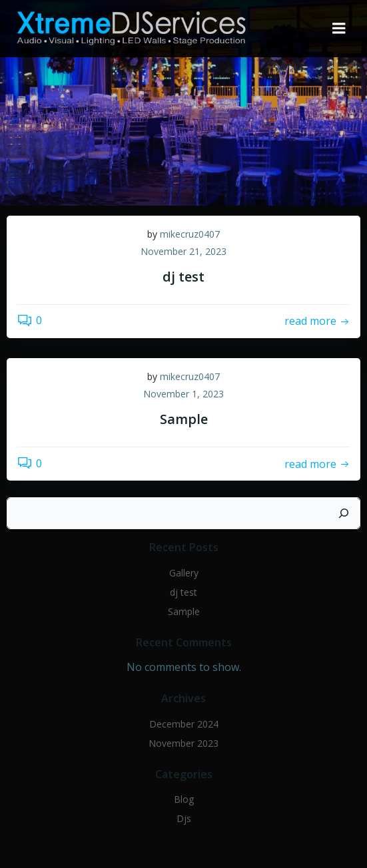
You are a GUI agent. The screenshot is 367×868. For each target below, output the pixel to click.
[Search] (344, 513)
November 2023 (183, 743)
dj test (183, 592)
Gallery (184, 573)
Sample (184, 611)
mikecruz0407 (190, 234)
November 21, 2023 (183, 251)
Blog (184, 799)
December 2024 (184, 724)
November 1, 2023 (183, 394)
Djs (184, 818)
